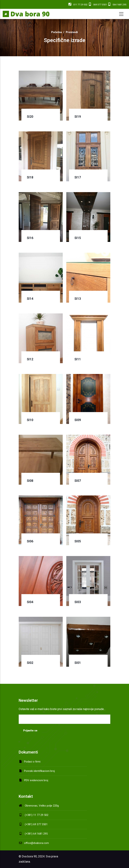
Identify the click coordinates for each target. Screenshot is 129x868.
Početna (57, 32)
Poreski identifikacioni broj (39, 771)
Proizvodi (72, 32)
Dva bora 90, (30, 856)
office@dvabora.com (34, 843)
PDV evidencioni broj (36, 780)
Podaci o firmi (32, 762)
